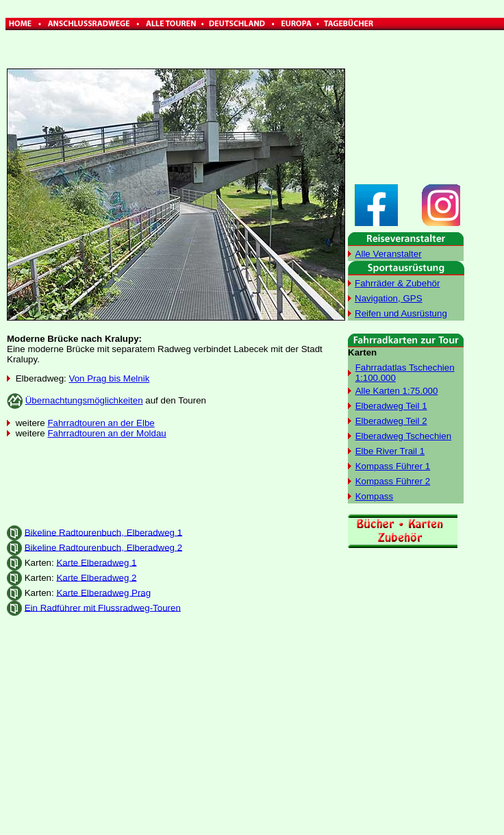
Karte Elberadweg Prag (103, 592)
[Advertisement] (176, 482)
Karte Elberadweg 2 (96, 577)
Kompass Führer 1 (393, 466)
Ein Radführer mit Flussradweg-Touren (103, 607)
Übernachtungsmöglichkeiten (84, 400)
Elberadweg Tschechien (404, 436)
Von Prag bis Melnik (110, 378)
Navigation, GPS (389, 298)
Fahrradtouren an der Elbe (101, 423)
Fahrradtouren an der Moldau (106, 433)
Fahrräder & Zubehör (397, 283)
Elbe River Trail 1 (390, 451)
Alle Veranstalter (389, 254)
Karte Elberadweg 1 (96, 562)
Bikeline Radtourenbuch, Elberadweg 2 (103, 547)
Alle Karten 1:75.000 (397, 391)
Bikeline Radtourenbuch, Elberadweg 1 (103, 532)
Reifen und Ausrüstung (401, 313)
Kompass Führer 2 (393, 481)
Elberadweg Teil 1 (391, 406)
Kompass (375, 496)
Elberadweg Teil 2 (391, 421)
